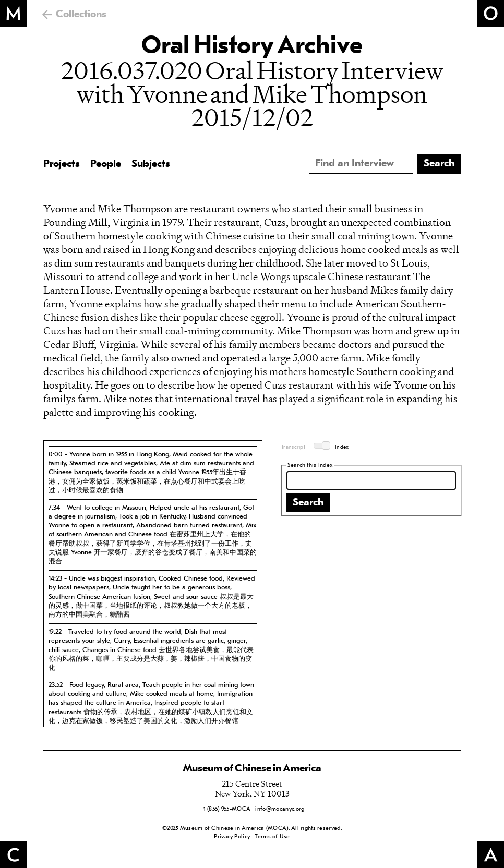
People (106, 164)
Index (342, 447)
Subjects (151, 164)
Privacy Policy (232, 837)
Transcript (293, 447)
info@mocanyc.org (280, 809)
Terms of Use (272, 837)
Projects (62, 164)
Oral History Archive (252, 47)
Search (308, 503)
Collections (81, 15)
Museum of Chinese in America (252, 769)
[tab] (153, 472)
